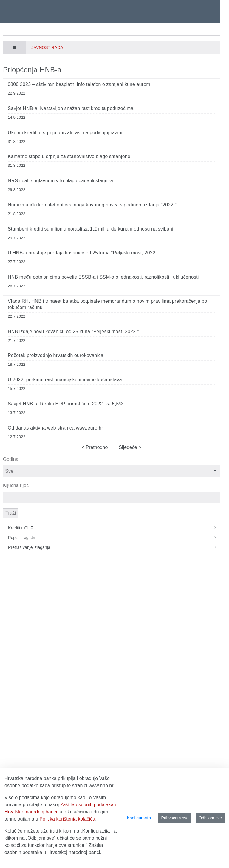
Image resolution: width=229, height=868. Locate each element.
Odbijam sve (210, 818)
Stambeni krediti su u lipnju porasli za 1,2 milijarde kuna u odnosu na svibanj (90, 229)
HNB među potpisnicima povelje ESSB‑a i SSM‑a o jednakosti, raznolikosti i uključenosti (103, 277)
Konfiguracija (139, 818)
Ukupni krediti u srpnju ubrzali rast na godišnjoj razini (65, 133)
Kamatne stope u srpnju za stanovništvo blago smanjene (69, 156)
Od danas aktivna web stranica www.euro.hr (55, 428)
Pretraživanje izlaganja (114, 547)
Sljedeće (129, 447)
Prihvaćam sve (175, 818)
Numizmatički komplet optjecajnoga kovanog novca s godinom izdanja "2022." (92, 205)
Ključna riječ (16, 485)
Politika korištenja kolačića (67, 819)
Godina (11, 459)
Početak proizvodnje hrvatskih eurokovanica (56, 355)
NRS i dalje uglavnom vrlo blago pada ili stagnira (60, 181)
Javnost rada (47, 47)
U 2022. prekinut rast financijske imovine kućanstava (65, 380)
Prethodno (96, 447)
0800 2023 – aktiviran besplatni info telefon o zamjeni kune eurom (79, 84)
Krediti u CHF (114, 528)
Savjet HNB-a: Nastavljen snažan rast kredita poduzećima (71, 108)
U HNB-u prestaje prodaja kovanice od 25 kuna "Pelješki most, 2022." (83, 253)
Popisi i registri (114, 538)
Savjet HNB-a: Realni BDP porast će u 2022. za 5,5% (65, 404)
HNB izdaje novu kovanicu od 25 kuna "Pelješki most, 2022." (73, 332)
